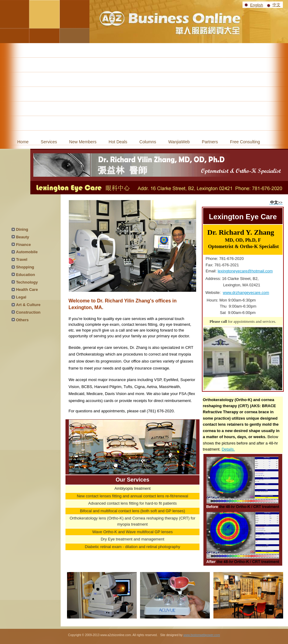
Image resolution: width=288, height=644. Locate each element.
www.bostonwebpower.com (202, 635)
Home (23, 142)
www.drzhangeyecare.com (246, 293)
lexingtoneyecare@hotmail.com (245, 271)
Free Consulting (245, 142)
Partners (210, 142)
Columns (148, 142)
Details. (228, 449)
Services (49, 142)
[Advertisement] (144, 89)
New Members (83, 142)
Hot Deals (118, 142)
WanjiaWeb (179, 142)
